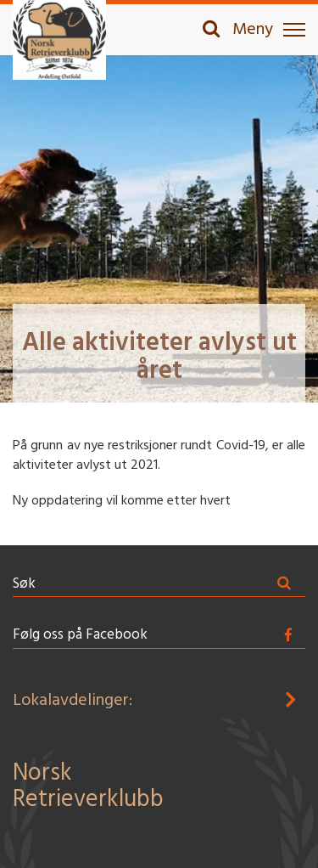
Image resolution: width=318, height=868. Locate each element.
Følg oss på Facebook (80, 635)
